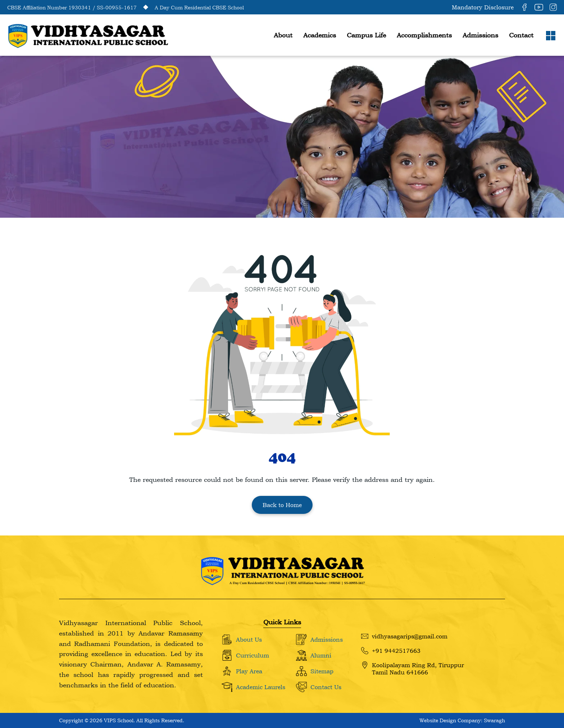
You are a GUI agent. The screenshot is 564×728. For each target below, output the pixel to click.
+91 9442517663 (391, 651)
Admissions (480, 35)
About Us (249, 639)
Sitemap (322, 671)
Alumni (321, 655)
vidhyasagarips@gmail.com (404, 636)
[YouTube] (539, 7)
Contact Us (326, 687)
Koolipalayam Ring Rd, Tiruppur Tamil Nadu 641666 (413, 669)
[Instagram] (553, 7)
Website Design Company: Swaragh (462, 720)
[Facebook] (524, 7)
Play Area (249, 671)
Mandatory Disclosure (483, 7)
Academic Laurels (261, 687)
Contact (521, 35)
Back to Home (282, 505)
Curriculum (253, 655)
